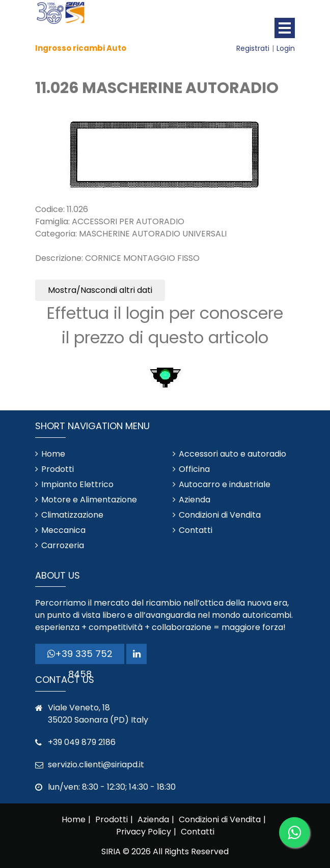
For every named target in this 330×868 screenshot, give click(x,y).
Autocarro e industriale (225, 484)
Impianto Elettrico (77, 484)
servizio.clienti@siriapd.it (96, 765)
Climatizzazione (72, 515)
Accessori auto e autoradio (232, 454)
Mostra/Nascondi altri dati (100, 290)
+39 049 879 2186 (82, 742)
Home (53, 454)
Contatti (196, 530)
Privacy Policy (144, 832)
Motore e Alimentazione (89, 500)
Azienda (195, 500)
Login (286, 48)
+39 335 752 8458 (80, 656)
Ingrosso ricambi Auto (81, 48)
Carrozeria (63, 545)
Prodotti (58, 469)
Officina (194, 469)
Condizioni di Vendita (220, 515)
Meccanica (63, 530)
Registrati (253, 48)
